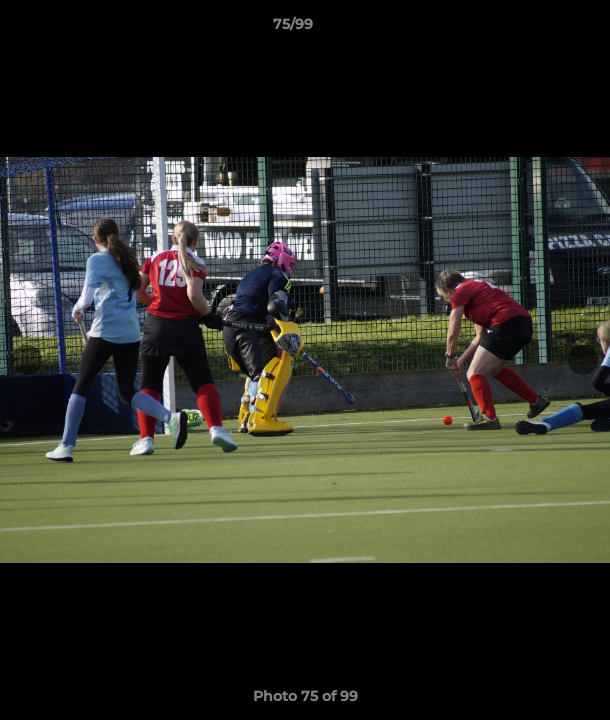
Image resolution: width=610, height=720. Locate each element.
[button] (538, 29)
